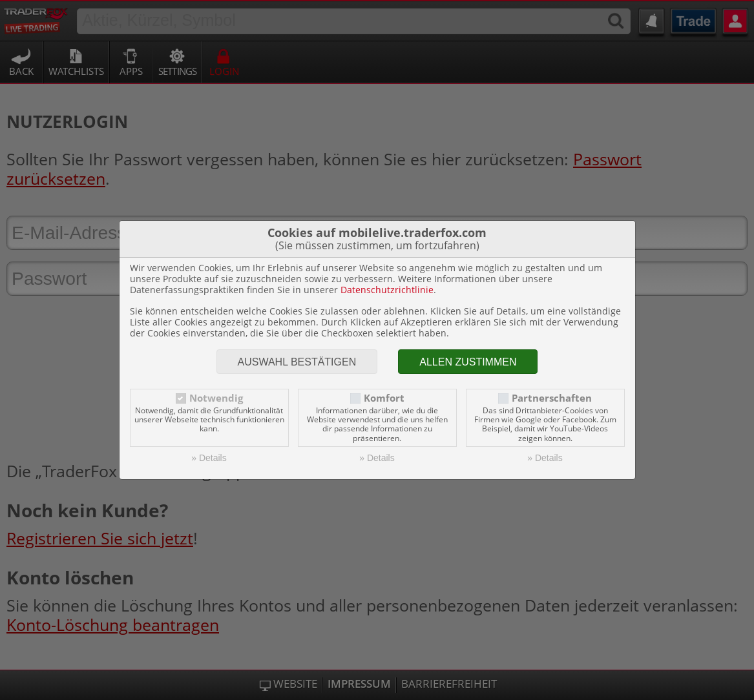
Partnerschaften (552, 398)
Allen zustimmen (468, 362)
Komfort (384, 398)
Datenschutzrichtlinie (387, 290)
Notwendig (216, 398)
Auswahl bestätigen (297, 362)
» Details (209, 458)
